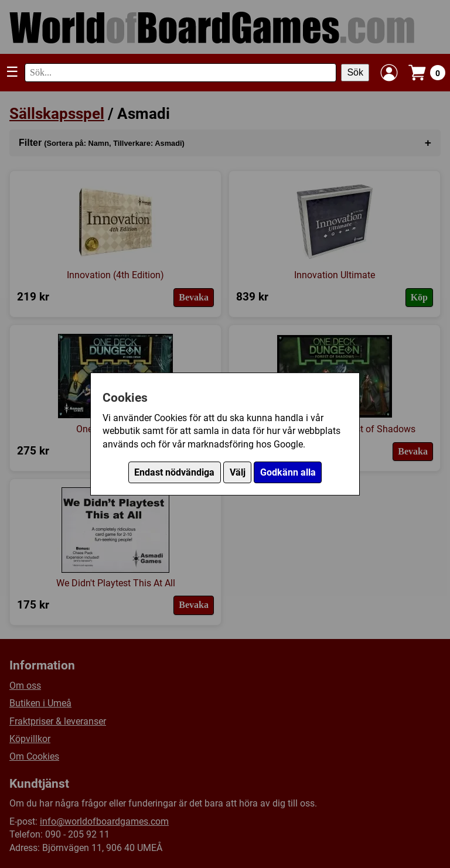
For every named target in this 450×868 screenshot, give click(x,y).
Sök (355, 72)
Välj (238, 472)
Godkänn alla (288, 472)
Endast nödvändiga (174, 472)
